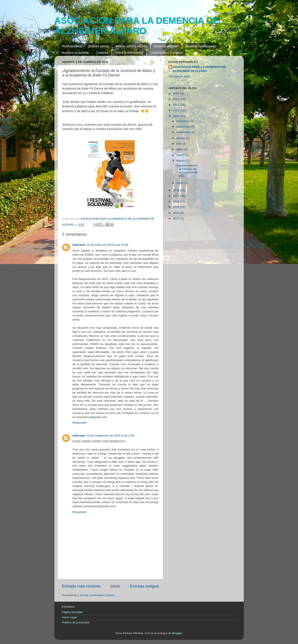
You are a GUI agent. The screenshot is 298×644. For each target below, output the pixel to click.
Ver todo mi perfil (179, 76)
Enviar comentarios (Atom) (97, 595)
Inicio (115, 586)
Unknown (79, 245)
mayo (180, 149)
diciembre (183, 121)
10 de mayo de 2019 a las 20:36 (107, 245)
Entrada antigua (144, 586)
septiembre (184, 132)
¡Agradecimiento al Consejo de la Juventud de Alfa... (187, 171)
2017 (176, 196)
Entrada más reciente (81, 586)
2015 (176, 207)
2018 (176, 190)
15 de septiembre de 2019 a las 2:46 (110, 436)
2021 (176, 105)
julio (179, 144)
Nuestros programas (75, 53)
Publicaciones (72, 46)
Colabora (102, 53)
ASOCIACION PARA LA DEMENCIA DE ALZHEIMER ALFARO (137, 26)
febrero (181, 161)
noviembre (184, 127)
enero (181, 183)
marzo (181, 155)
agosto (181, 138)
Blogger (177, 633)
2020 (176, 110)
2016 (176, 201)
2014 (176, 213)
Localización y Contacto (166, 53)
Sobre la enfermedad (129, 53)
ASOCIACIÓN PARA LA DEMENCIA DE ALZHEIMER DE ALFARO (199, 69)
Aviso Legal (69, 617)
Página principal (72, 612)
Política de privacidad (76, 622)
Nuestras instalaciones (201, 46)
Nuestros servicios (166, 46)
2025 (176, 94)
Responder (80, 423)
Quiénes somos (98, 46)
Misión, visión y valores (131, 46)
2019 (176, 116)
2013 (176, 218)
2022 (176, 99)
